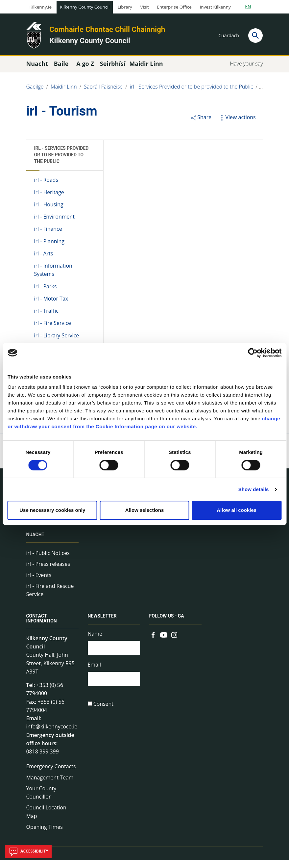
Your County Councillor (41, 800)
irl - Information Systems (53, 272)
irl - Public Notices (48, 557)
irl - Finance (48, 231)
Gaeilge (35, 88)
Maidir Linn (64, 88)
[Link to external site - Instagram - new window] (174, 639)
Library (125, 7)
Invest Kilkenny (215, 7)
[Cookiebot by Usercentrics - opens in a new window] (253, 353)
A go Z (85, 65)
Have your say (246, 65)
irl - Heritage (49, 194)
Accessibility (28, 852)
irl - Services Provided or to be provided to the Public (192, 88)
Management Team (50, 784)
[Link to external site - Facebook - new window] (153, 639)
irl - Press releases (48, 568)
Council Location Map (47, 819)
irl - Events (39, 579)
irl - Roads (46, 181)
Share (201, 118)
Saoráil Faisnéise (104, 88)
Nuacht (36, 539)
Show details (254, 489)
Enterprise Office (174, 7)
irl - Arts (44, 256)
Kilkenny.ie (41, 7)
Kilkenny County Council (85, 7)
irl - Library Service (57, 338)
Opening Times (45, 834)
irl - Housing (49, 206)
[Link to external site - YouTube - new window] (164, 639)
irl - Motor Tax (51, 301)
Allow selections (145, 510)
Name (95, 639)
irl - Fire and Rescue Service (50, 595)
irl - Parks (46, 289)
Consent (104, 710)
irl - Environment (55, 219)
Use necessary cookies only (52, 510)
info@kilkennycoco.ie (52, 733)
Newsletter (102, 621)
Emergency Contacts (51, 774)
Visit (145, 7)
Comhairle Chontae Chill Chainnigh (107, 29)
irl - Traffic (47, 314)
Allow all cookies (237, 510)
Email (95, 670)
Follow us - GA (167, 621)
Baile (61, 65)
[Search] (255, 36)
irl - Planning (49, 243)
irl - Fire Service (53, 326)
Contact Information (42, 624)
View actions (237, 118)
